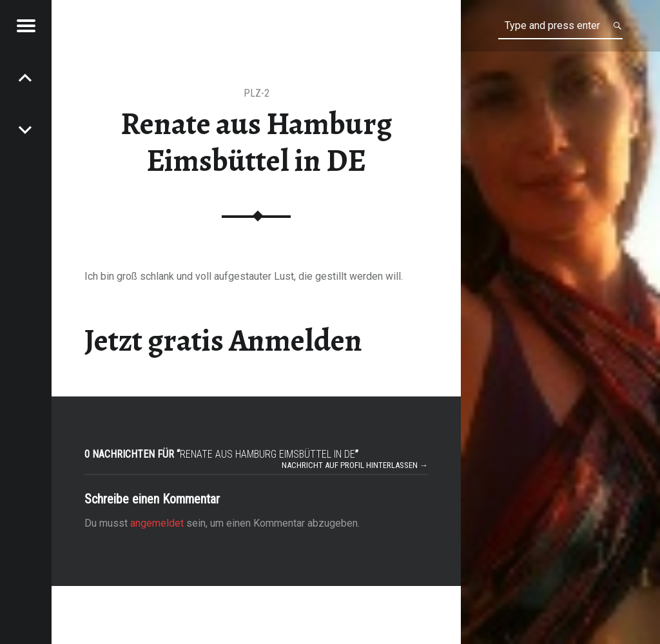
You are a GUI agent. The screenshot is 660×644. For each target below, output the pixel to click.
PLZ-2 (257, 93)
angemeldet (157, 523)
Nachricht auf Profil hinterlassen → (355, 465)
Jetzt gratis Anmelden (223, 340)
